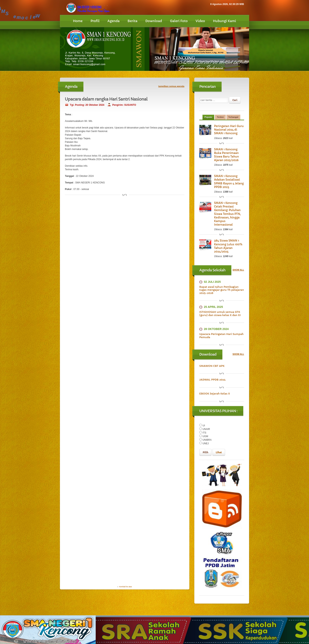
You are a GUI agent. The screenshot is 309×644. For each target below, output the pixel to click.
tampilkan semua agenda (171, 86)
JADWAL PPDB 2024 (212, 366)
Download (154, 21)
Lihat (219, 438)
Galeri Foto (179, 21)
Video (200, 21)
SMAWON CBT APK (212, 352)
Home (78, 21)
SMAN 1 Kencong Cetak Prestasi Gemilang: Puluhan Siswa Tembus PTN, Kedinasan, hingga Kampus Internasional (228, 207)
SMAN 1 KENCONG (90, 638)
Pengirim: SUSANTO (123, 105)
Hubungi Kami (225, 21)
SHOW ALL (238, 256)
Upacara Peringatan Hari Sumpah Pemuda (221, 322)
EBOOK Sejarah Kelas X (214, 379)
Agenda (114, 21)
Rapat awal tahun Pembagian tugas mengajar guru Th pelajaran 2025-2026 (221, 276)
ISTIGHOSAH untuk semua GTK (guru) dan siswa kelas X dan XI (220, 299)
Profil (95, 21)
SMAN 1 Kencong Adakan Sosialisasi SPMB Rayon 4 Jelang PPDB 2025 (227, 178)
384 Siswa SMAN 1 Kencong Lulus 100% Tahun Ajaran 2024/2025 (229, 234)
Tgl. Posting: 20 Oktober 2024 (87, 105)
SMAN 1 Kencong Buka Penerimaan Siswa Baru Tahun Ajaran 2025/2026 (229, 153)
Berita (132, 21)
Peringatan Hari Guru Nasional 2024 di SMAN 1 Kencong (229, 130)
